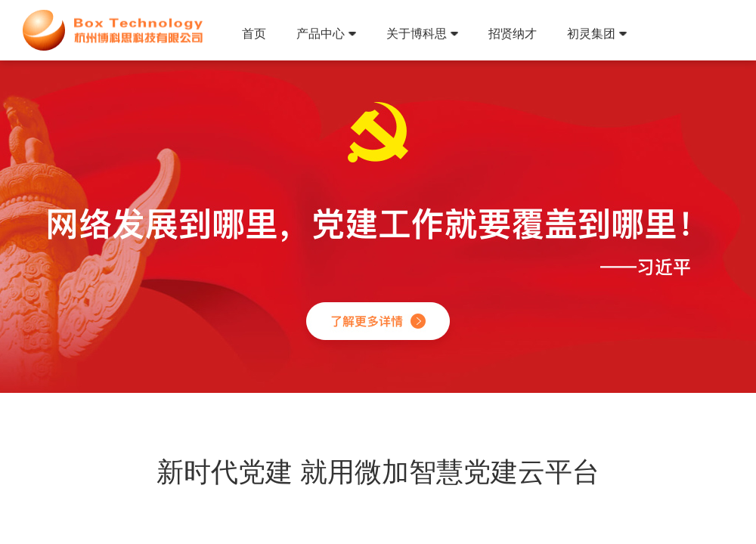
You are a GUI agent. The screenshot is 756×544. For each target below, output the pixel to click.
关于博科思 (422, 34)
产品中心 (326, 34)
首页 (254, 34)
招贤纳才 (513, 34)
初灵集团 (597, 34)
